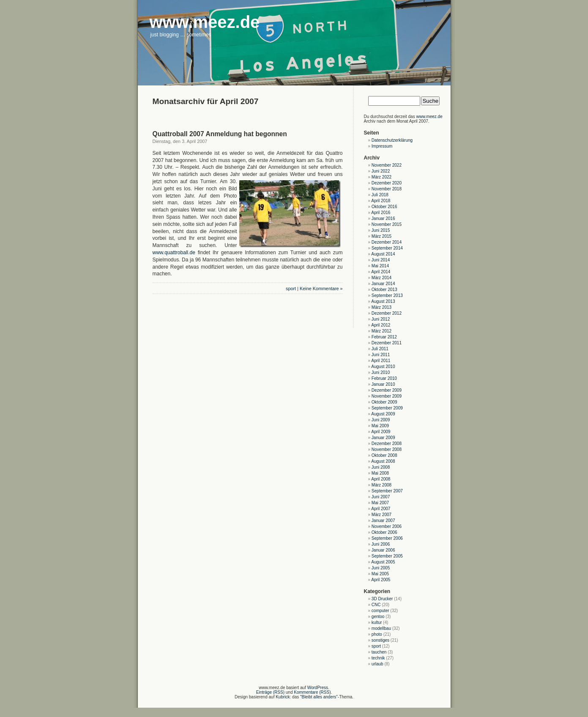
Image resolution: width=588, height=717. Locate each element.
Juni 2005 (381, 568)
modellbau (381, 628)
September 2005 (387, 556)
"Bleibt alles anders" (319, 697)
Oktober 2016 (384, 207)
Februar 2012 (384, 337)
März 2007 (382, 515)
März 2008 (382, 485)
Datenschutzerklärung (392, 140)
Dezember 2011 (387, 343)
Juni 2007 (381, 497)
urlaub (377, 664)
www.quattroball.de (174, 253)
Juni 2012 (381, 319)
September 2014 (387, 248)
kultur (377, 622)
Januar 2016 (383, 218)
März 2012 (382, 331)
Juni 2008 (381, 467)
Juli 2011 (380, 349)
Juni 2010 (381, 372)
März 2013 (382, 307)
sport (291, 288)
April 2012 (381, 325)
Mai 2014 (380, 266)
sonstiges (380, 640)
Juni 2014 (381, 260)
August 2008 (383, 461)
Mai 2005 (380, 574)
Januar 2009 (383, 438)
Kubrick (283, 697)
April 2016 (381, 213)
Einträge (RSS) (270, 692)
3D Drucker (382, 599)
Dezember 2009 (387, 390)
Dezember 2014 (387, 242)
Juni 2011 (381, 355)
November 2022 (387, 165)
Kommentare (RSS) (312, 692)
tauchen (379, 652)
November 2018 (387, 189)
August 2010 (383, 367)
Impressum (382, 146)
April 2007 (381, 509)
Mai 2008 (380, 473)
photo (377, 634)
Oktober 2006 (384, 532)
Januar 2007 (383, 521)
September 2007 (387, 491)
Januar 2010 (383, 384)
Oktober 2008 (384, 455)
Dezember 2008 (387, 444)
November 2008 (387, 449)
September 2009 (387, 408)
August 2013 (383, 301)
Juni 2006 (381, 544)
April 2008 (381, 479)
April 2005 (381, 580)
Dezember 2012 (387, 313)
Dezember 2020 (387, 183)
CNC (376, 605)
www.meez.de (429, 117)
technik (378, 658)
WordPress (318, 688)
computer (380, 611)
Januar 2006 (383, 550)
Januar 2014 (383, 284)
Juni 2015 (381, 230)
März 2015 (382, 236)
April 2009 (381, 432)
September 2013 (387, 295)
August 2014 (383, 254)
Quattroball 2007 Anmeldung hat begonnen (220, 134)
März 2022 (382, 177)
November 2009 (387, 396)
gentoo (378, 617)
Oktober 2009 (384, 402)
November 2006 (387, 526)
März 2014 (382, 278)
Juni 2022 (381, 171)
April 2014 (381, 272)
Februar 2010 (384, 378)
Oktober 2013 (384, 290)
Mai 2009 (380, 426)
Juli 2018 (380, 195)
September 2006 (387, 538)
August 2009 (383, 414)
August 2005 (383, 562)
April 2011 (381, 361)
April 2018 (381, 201)
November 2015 (387, 224)
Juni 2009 (381, 420)
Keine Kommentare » (321, 288)
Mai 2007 (380, 503)
